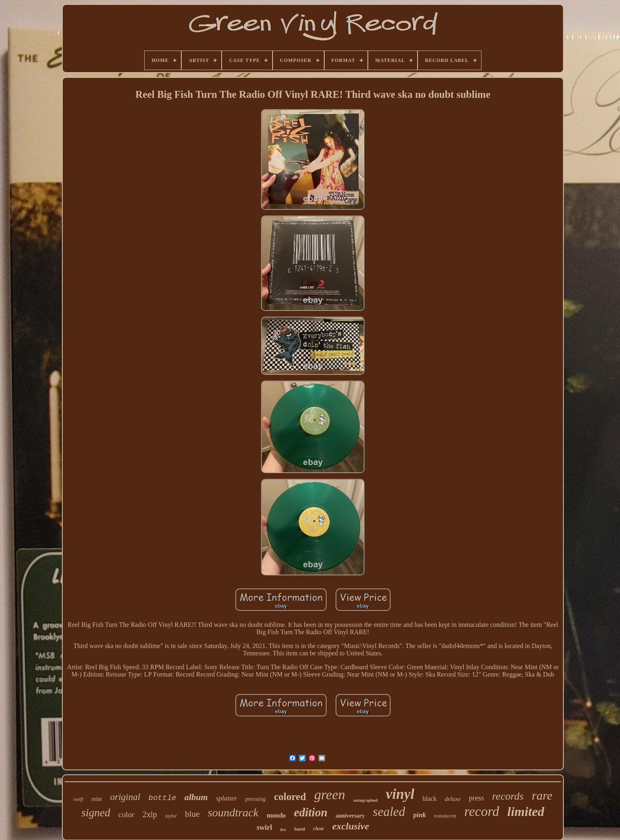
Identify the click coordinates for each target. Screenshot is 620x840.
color (126, 815)
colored (290, 797)
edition (311, 812)
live (283, 830)
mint (97, 799)
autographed (365, 800)
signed (96, 813)
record (482, 811)
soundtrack (233, 812)
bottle (162, 798)
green (330, 795)
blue (192, 814)
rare (542, 795)
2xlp (150, 814)
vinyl (400, 794)
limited (526, 811)
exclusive (351, 826)
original (125, 797)
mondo (276, 815)
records (508, 796)
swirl (264, 827)
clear (319, 828)
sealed (389, 812)
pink (420, 815)
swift (78, 799)
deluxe (453, 799)
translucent (445, 816)
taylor (171, 816)
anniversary (350, 816)
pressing (255, 799)
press (476, 798)
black (430, 799)
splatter (226, 798)
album (196, 797)
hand (299, 829)
